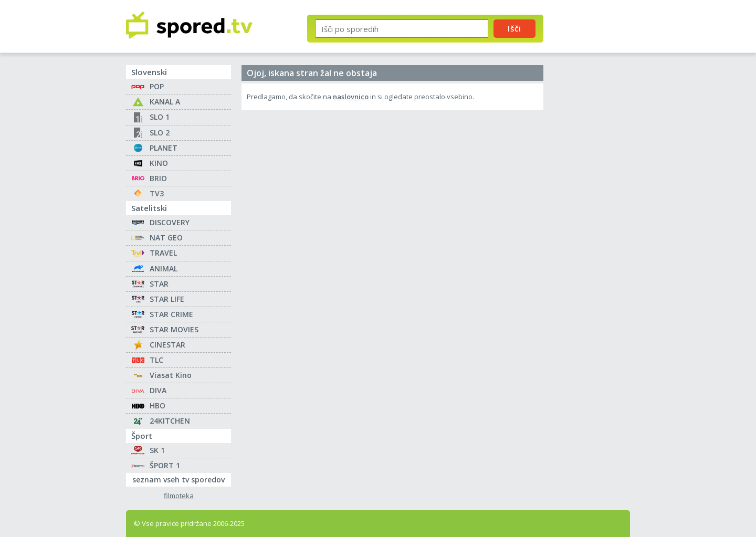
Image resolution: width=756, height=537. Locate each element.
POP (157, 86)
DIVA (158, 390)
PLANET (164, 148)
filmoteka (179, 496)
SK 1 (157, 450)
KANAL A (165, 102)
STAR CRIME (171, 314)
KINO (159, 163)
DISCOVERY (170, 222)
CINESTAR (167, 345)
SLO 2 (160, 133)
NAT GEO (166, 238)
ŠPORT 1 (165, 465)
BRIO (158, 178)
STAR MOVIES (174, 329)
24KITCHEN (170, 421)
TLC (156, 360)
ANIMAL (164, 268)
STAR (159, 284)
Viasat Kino (171, 375)
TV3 (157, 193)
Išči (514, 28)
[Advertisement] (596, 172)
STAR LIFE (167, 299)
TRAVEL (163, 253)
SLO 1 (160, 117)
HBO (157, 406)
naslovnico (351, 97)
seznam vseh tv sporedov (182, 479)
